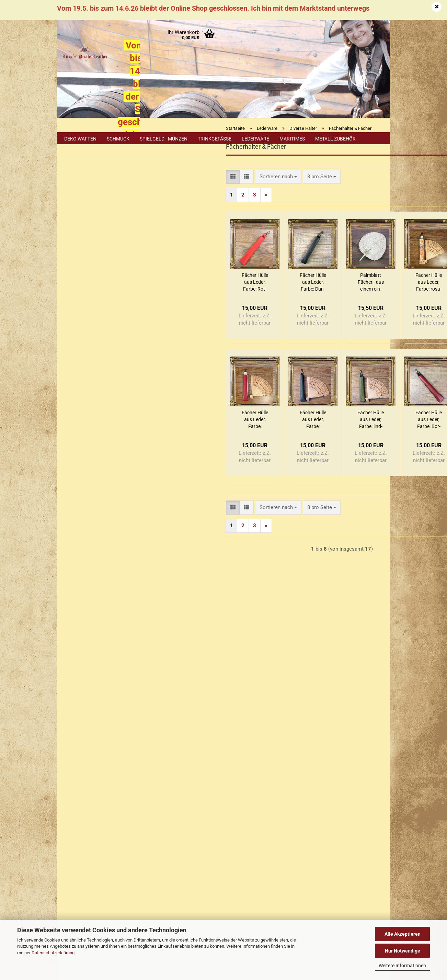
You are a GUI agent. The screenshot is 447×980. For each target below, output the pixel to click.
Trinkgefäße (215, 139)
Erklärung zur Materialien (91, 750)
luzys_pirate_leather (277, 879)
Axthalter (84, 263)
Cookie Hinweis (86, 623)
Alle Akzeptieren (403, 934)
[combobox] (200, 203)
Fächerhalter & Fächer (89, 282)
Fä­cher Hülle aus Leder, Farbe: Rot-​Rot (177, 309)
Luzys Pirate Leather (252, 844)
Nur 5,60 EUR (100, 539)
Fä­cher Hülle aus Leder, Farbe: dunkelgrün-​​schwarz (235, 446)
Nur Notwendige (403, 951)
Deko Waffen (80, 139)
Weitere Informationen (402, 966)
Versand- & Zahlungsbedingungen (100, 710)
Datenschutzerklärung (53, 953)
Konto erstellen (85, 227)
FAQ (67, 737)
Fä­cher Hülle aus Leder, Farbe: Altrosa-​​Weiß (177, 446)
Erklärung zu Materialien (95, 638)
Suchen (100, 398)
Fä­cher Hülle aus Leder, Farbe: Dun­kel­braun (235, 309)
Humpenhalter (89, 302)
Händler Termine (133, 909)
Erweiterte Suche (100, 414)
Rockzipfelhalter (91, 318)
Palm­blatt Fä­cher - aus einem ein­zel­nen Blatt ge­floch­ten (293, 309)
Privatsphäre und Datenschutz (96, 777)
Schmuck (118, 139)
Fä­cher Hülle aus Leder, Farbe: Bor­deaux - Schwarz (351, 446)
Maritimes (292, 139)
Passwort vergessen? (92, 238)
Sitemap (77, 609)
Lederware (255, 139)
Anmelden (100, 211)
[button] (155, 203)
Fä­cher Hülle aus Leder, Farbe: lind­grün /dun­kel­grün (293, 446)
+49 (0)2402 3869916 (107, 832)
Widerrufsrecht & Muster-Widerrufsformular (111, 724)
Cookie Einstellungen (87, 789)
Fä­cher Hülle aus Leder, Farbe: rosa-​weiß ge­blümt (351, 309)
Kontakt (71, 697)
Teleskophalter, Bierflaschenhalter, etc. (92, 336)
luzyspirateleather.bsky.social (283, 891)
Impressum (75, 684)
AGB (67, 763)
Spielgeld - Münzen (164, 139)
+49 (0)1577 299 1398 (103, 847)
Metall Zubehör (335, 139)
